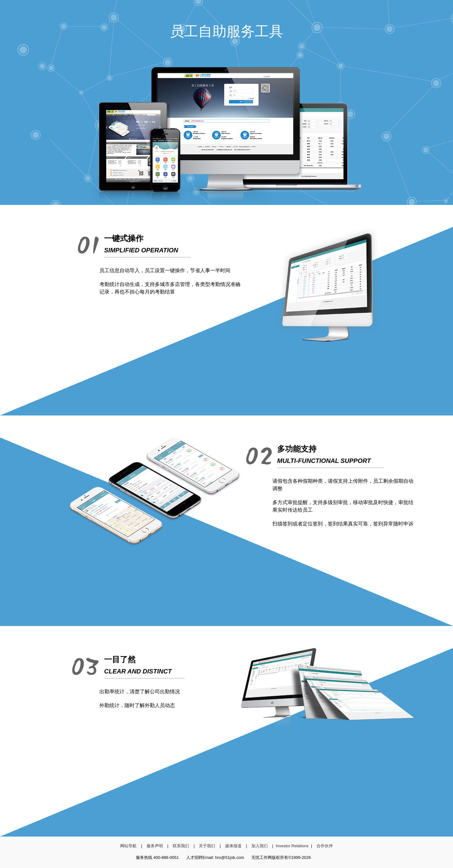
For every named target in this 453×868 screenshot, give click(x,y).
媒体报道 (233, 846)
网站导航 (128, 846)
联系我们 (181, 846)
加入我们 (260, 846)
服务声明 (155, 846)
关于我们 (207, 846)
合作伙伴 (325, 846)
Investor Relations (292, 846)
